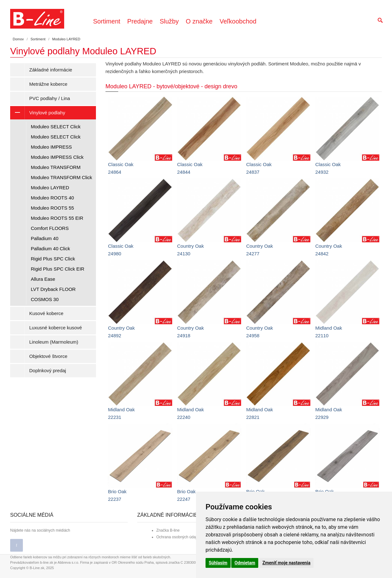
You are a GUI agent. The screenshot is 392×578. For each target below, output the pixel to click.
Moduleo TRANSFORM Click (61, 177)
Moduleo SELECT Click (56, 127)
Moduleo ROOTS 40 (52, 198)
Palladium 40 (45, 238)
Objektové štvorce (48, 356)
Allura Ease (43, 279)
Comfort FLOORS (50, 228)
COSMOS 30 (45, 299)
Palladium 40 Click (50, 249)
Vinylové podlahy (38, 113)
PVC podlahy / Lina (50, 98)
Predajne (140, 21)
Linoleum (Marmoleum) (54, 342)
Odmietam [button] (245, 563)
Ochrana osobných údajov (178, 537)
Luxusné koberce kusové (56, 328)
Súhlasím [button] (218, 563)
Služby (169, 21)
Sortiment (107, 21)
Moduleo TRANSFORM (56, 167)
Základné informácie (51, 70)
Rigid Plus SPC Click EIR (57, 269)
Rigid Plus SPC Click (53, 259)
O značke (199, 21)
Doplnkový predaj (48, 370)
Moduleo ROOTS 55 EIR (57, 218)
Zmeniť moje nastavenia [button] (286, 563)
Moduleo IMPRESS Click (57, 157)
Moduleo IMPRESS (51, 147)
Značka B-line (168, 530)
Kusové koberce (46, 313)
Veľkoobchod (238, 21)
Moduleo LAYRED (50, 188)
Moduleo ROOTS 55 (52, 208)
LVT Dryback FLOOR (53, 289)
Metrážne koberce (48, 84)
